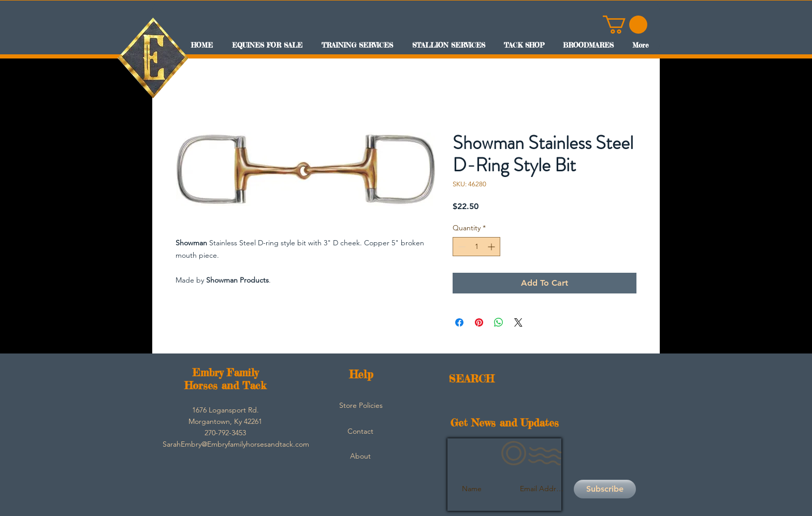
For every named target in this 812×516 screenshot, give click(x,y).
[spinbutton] (476, 247)
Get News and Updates (505, 423)
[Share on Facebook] (459, 322)
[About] (360, 456)
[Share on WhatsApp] (499, 322)
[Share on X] (518, 322)
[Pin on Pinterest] (479, 322)
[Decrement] (461, 247)
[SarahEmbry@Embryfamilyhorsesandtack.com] (236, 445)
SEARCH (472, 379)
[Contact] (360, 432)
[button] (625, 25)
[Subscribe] (605, 489)
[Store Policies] (361, 406)
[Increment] (492, 247)
